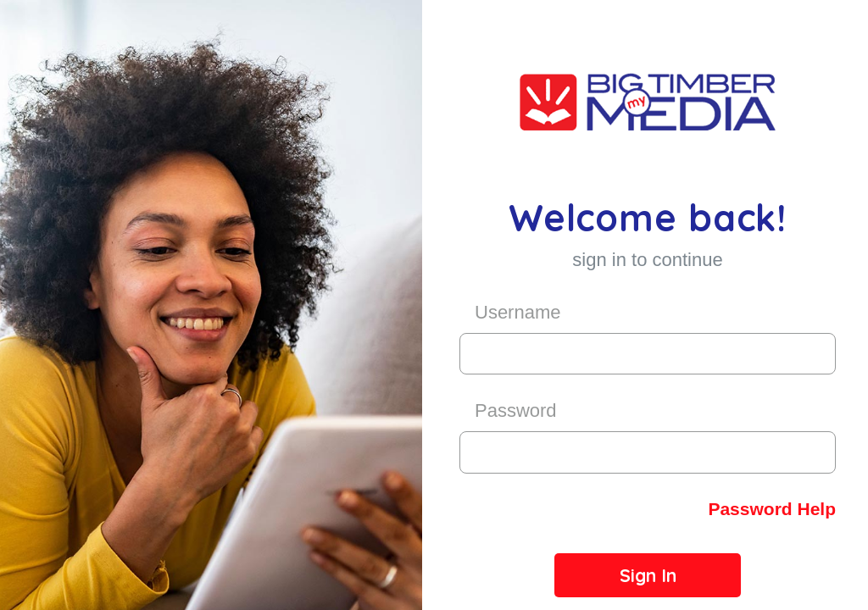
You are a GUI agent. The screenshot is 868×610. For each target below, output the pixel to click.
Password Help (772, 509)
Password (516, 410)
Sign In (648, 575)
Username (517, 312)
